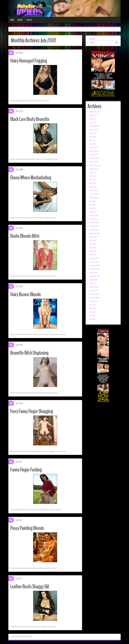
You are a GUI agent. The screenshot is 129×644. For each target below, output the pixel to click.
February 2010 (94, 258)
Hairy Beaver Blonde (26, 294)
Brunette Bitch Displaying (29, 353)
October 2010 (94, 230)
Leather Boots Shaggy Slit (30, 587)
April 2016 (93, 144)
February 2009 (94, 287)
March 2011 (93, 212)
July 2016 (92, 133)
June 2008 (93, 305)
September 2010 (95, 233)
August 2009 (93, 280)
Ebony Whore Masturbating (31, 178)
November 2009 (94, 269)
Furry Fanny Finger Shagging (32, 411)
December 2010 (94, 223)
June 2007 (93, 316)
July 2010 (92, 241)
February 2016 (94, 151)
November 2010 (94, 226)
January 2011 (94, 219)
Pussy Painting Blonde (27, 528)
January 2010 (94, 262)
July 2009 (92, 283)
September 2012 (95, 165)
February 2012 (94, 190)
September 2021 (95, 112)
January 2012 (94, 194)
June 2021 (93, 122)
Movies (20, 20)
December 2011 (94, 198)
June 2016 (93, 137)
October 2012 (94, 162)
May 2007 (93, 319)
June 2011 (93, 201)
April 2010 (93, 251)
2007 (17, 29)
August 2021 (93, 115)
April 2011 (93, 208)
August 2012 (93, 169)
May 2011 (93, 205)
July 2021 (92, 119)
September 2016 (95, 126)
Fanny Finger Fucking (26, 470)
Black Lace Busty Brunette (30, 119)
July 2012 (92, 173)
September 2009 (95, 276)
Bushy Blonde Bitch (25, 236)
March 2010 (93, 255)
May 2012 (93, 180)
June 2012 (93, 176)
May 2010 (93, 248)
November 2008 (94, 298)
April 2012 (93, 183)
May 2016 (93, 140)
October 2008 (94, 301)
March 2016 (93, 147)
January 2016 (94, 155)
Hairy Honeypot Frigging (29, 61)
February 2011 (94, 215)
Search (92, 39)
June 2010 (93, 244)
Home (12, 20)
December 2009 (94, 266)
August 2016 (93, 130)
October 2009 (94, 273)
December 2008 (94, 294)
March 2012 (93, 187)
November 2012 (94, 158)
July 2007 (92, 312)
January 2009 (94, 291)
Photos (29, 20)
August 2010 (93, 237)
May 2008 (93, 308)
